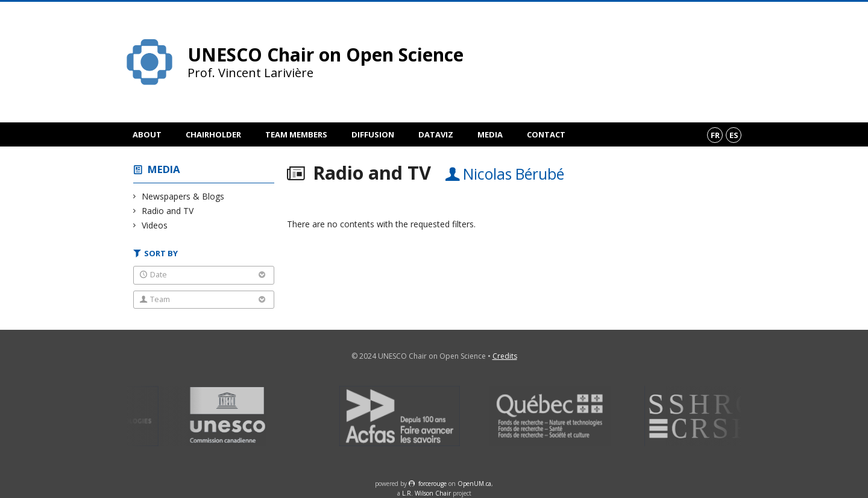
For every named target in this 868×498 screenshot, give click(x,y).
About (147, 134)
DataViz (436, 134)
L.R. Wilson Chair (426, 493)
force (432, 484)
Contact (546, 134)
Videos (155, 225)
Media (490, 134)
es (734, 135)
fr (715, 135)
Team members (296, 134)
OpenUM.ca (474, 484)
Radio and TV (168, 211)
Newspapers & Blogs (183, 196)
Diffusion (373, 134)
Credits (505, 356)
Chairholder (213, 134)
